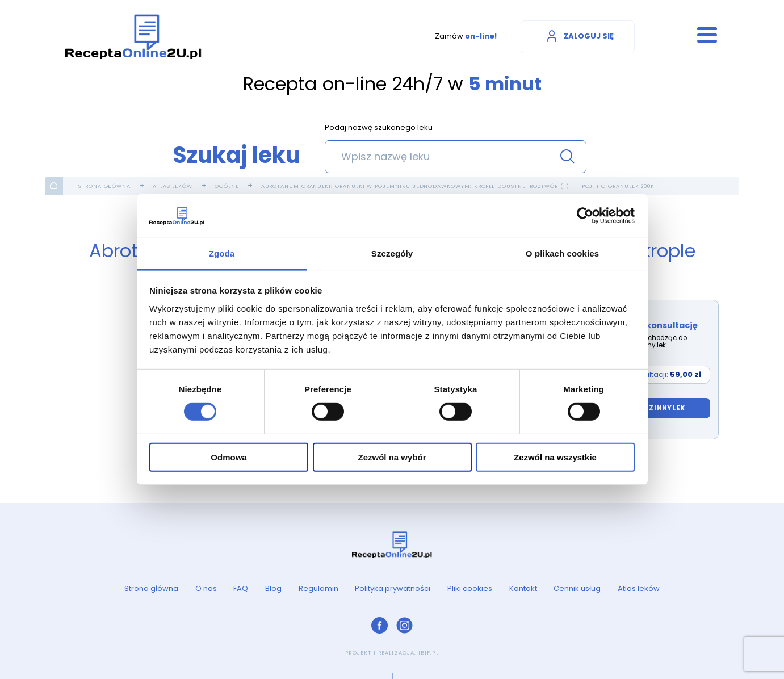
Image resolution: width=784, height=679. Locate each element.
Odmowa (229, 457)
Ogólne (227, 186)
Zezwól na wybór (392, 457)
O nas (206, 588)
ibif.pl (429, 653)
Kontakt (523, 588)
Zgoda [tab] (222, 253)
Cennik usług (577, 588)
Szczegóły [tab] (392, 253)
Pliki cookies (470, 588)
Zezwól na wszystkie (555, 457)
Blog (273, 588)
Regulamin (318, 588)
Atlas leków (173, 186)
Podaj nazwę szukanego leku (379, 128)
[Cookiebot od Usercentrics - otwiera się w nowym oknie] (585, 216)
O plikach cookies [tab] (562, 253)
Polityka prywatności (393, 588)
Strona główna (104, 186)
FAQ (241, 588)
